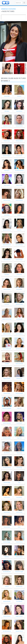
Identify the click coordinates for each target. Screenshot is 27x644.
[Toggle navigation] (24, 3)
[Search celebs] (19, 3)
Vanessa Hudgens (8, 9)
